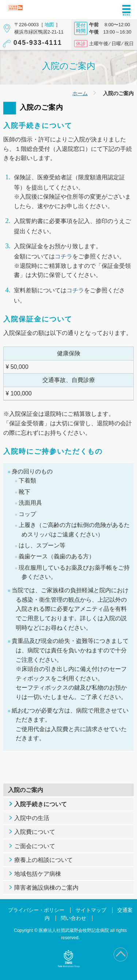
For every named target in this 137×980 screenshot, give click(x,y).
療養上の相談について (43, 860)
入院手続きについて (41, 804)
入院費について (35, 832)
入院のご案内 (26, 790)
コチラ (64, 256)
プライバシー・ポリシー (36, 910)
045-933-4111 (38, 43)
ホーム (80, 93)
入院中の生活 (32, 818)
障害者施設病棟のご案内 (46, 888)
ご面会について (35, 846)
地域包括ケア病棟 (38, 874)
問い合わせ (73, 918)
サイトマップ (91, 910)
